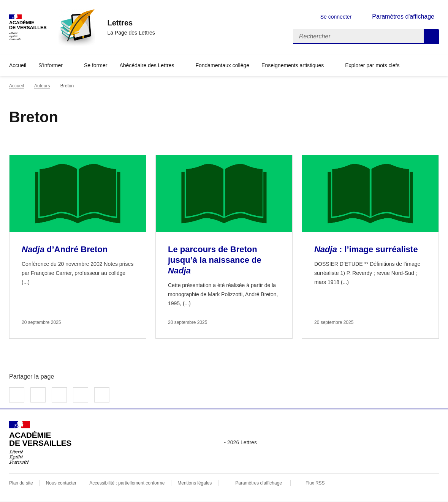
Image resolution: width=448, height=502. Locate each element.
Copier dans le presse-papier (102, 395)
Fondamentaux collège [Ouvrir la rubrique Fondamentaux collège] (222, 65)
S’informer (51, 65)
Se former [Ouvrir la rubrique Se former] (96, 65)
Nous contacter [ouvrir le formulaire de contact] (61, 483)
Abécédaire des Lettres (147, 65)
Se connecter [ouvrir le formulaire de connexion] (336, 17)
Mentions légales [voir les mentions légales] (195, 483)
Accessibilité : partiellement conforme (127, 483)
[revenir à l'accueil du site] (131, 23)
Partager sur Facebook (17, 395)
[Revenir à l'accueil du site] (40, 442)
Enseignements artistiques (293, 65)
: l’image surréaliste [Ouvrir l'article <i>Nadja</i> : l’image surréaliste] (366, 249)
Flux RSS (315, 483)
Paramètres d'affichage (259, 483)
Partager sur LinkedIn (59, 395)
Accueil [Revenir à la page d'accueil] (18, 65)
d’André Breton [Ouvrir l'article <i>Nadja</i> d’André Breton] (65, 249)
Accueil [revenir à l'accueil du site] (17, 86)
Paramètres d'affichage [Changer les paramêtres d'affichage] (403, 17)
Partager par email (81, 395)
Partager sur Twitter (38, 395)
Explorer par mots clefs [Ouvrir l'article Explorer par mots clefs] (372, 65)
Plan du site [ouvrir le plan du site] (21, 483)
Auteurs (42, 86)
